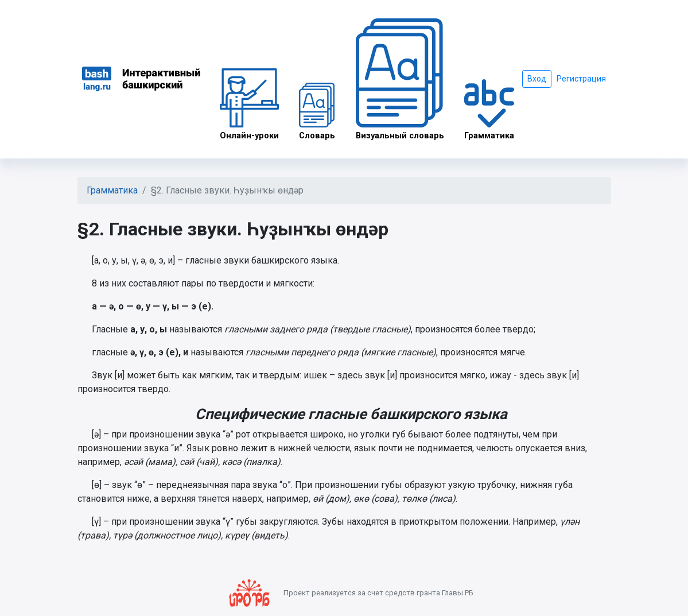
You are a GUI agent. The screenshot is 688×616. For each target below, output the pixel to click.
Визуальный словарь (400, 80)
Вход (537, 79)
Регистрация (581, 79)
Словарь (317, 112)
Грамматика (489, 110)
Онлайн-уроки (249, 104)
